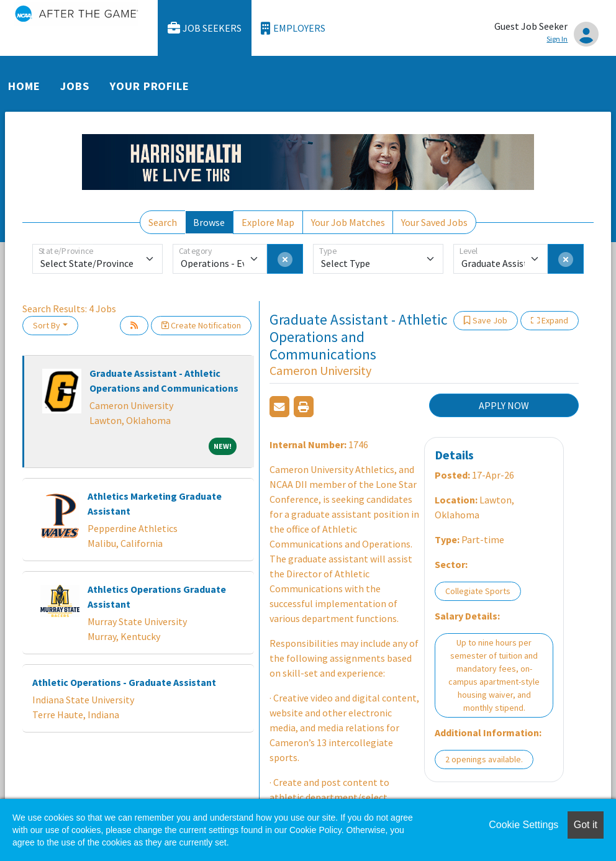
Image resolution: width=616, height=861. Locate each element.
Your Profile (150, 86)
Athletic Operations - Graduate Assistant (124, 682)
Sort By (47, 325)
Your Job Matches (348, 222)
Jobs (75, 86)
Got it (586, 825)
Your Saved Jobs (434, 222)
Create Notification (201, 325)
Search (163, 222)
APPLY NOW (504, 405)
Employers (293, 28)
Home (24, 86)
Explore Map (268, 222)
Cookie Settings (523, 825)
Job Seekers (205, 28)
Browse (209, 222)
